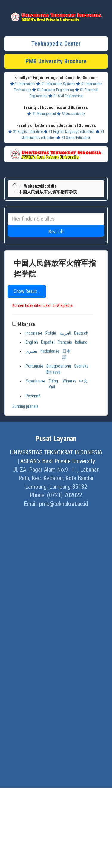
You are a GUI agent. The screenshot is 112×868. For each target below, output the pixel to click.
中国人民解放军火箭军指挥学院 (48, 192)
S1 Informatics (23, 84)
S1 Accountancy (71, 114)
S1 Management (42, 114)
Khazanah (34, 9)
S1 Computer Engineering (53, 90)
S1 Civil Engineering (66, 96)
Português (34, 366)
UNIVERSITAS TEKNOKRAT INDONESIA (56, 452)
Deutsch (81, 333)
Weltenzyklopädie (40, 186)
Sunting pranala (25, 406)
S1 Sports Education (74, 138)
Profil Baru (52, 9)
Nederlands (50, 351)
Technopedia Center (56, 44)
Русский (33, 396)
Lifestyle (18, 9)
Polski (51, 333)
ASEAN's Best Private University (58, 461)
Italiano (81, 342)
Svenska (81, 366)
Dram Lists (70, 9)
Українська (36, 381)
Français (65, 342)
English (32, 342)
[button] (14, 324)
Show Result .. (27, 291)
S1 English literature (25, 132)
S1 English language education (69, 132)
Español (48, 342)
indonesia (34, 333)
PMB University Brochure (56, 61)
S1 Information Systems (56, 84)
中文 (83, 381)
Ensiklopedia (91, 9)
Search (56, 232)
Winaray (69, 381)
